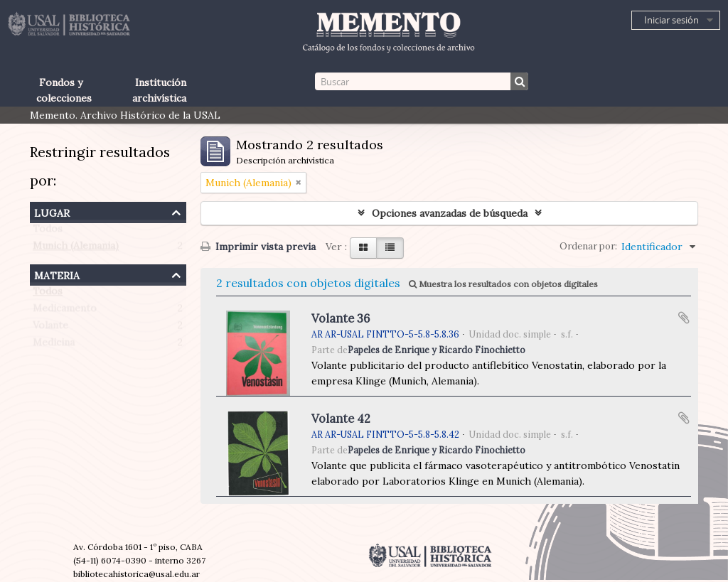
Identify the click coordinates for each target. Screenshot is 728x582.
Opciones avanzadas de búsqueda (450, 213)
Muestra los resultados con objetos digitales (503, 284)
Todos (48, 232)
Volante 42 (341, 419)
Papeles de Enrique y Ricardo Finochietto (437, 350)
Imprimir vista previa (258, 247)
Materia (57, 274)
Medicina (54, 345)
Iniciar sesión (671, 20)
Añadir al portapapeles (684, 318)
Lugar (52, 211)
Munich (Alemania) (76, 249)
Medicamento (65, 311)
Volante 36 (341, 318)
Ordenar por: (588, 246)
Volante (50, 328)
